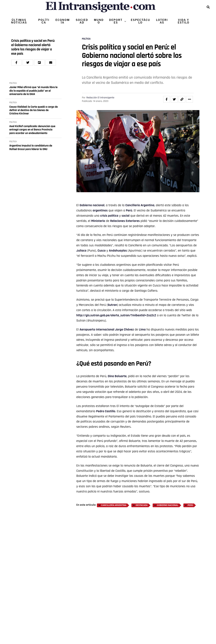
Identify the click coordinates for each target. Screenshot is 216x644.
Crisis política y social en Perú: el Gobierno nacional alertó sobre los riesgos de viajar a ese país (33, 47)
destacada (142, 505)
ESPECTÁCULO (140, 21)
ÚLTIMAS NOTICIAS (19, 21)
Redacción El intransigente (100, 98)
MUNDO (99, 21)
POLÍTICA (44, 21)
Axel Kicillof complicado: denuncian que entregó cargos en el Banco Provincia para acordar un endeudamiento (32, 130)
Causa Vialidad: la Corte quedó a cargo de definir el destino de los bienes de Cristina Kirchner (34, 110)
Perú (129, 210)
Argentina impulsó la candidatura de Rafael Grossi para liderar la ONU (31, 148)
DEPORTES (116, 21)
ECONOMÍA (63, 21)
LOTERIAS (162, 21)
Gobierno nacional (92, 205)
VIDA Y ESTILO (184, 21)
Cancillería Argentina (140, 205)
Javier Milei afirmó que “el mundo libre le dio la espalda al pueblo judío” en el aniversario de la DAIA (33, 91)
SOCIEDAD (82, 21)
